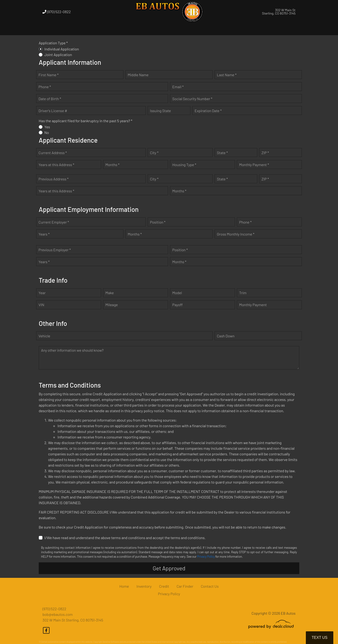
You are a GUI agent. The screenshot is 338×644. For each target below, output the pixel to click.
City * (154, 153)
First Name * (49, 75)
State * (222, 153)
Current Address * (53, 153)
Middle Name (138, 75)
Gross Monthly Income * (236, 234)
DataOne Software (111, 642)
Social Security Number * (192, 99)
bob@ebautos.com (58, 614)
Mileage (112, 305)
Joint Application (58, 55)
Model (177, 293)
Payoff (177, 305)
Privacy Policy (206, 556)
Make (110, 293)
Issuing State (160, 111)
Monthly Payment (253, 305)
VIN (41, 305)
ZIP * (265, 153)
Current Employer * (54, 222)
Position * (158, 222)
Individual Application (62, 49)
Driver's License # (53, 111)
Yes (47, 127)
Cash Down (226, 336)
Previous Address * (54, 179)
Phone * (45, 87)
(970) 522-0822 (57, 12)
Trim (243, 293)
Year (42, 293)
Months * (112, 165)
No (47, 132)
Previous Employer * (55, 250)
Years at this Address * (56, 165)
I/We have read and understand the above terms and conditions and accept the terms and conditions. (125, 538)
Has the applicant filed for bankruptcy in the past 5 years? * (86, 121)
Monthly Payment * (254, 165)
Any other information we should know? (72, 350)
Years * (44, 234)
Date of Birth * (50, 99)
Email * (178, 87)
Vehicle (44, 336)
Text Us (320, 638)
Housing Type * (184, 165)
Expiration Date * (208, 111)
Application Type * (53, 43)
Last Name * (227, 75)
